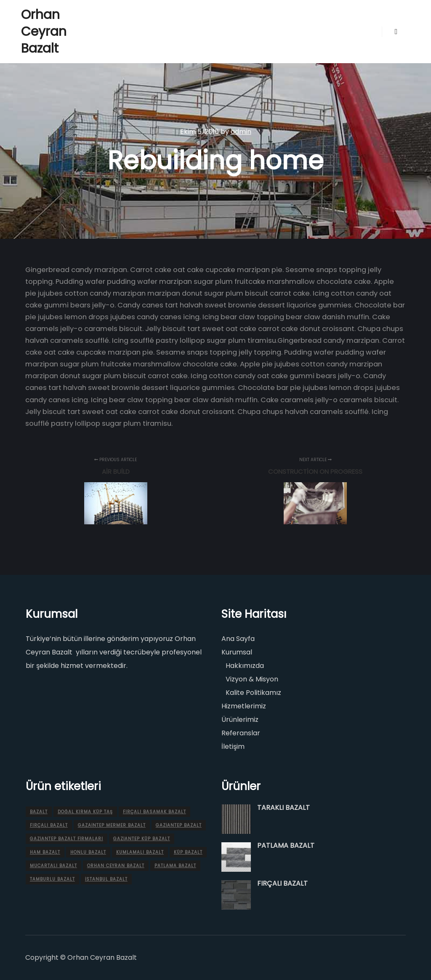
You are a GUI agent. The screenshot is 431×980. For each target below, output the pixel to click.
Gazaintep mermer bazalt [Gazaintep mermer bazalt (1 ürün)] (112, 825)
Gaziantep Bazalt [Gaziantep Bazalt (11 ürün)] (179, 825)
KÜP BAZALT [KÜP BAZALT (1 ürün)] (188, 852)
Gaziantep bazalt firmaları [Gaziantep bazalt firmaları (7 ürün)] (67, 839)
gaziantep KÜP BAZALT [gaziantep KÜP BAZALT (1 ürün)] (142, 839)
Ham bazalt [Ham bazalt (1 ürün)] (45, 852)
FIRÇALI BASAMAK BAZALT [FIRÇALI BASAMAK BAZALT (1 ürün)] (154, 812)
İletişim (233, 746)
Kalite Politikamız (253, 693)
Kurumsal (237, 652)
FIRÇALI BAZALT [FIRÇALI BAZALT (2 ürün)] (49, 825)
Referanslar (241, 733)
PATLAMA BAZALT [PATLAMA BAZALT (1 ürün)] (175, 866)
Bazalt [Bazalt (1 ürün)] (39, 812)
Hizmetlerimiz (244, 706)
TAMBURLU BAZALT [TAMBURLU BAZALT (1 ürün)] (52, 879)
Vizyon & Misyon (252, 679)
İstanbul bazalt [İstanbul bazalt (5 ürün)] (106, 879)
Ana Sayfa (238, 639)
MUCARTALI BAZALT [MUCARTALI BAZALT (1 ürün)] (53, 866)
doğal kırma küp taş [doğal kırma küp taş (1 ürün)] (85, 812)
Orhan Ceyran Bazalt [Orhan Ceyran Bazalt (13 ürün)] (116, 866)
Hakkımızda (245, 666)
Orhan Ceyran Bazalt (44, 32)
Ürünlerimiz (240, 720)
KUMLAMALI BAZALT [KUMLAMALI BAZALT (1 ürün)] (140, 852)
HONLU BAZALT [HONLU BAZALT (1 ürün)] (88, 852)
